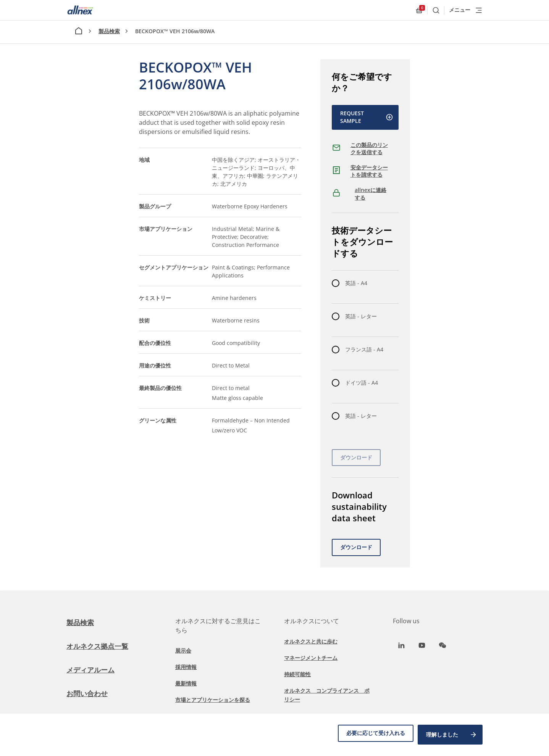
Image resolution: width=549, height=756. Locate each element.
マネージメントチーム (311, 658)
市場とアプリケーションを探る (213, 700)
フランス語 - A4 (364, 349)
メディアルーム (93, 670)
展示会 (183, 650)
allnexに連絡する (371, 194)
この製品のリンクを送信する (369, 149)
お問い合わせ (89, 693)
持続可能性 (297, 674)
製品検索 (109, 31)
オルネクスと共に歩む (311, 641)
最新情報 (186, 683)
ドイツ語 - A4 (362, 383)
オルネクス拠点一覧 (101, 646)
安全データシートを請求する (369, 171)
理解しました (452, 736)
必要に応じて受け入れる (372, 736)
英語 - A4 (356, 283)
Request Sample (367, 117)
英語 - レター (361, 316)
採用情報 (186, 667)
